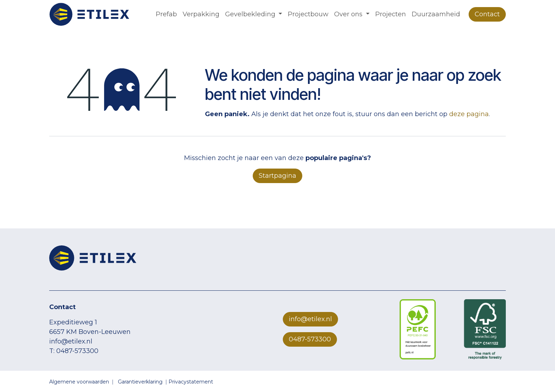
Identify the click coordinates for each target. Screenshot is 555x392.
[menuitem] (166, 14)
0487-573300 (310, 339)
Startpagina (277, 176)
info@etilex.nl (310, 319)
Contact (487, 14)
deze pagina (469, 114)
